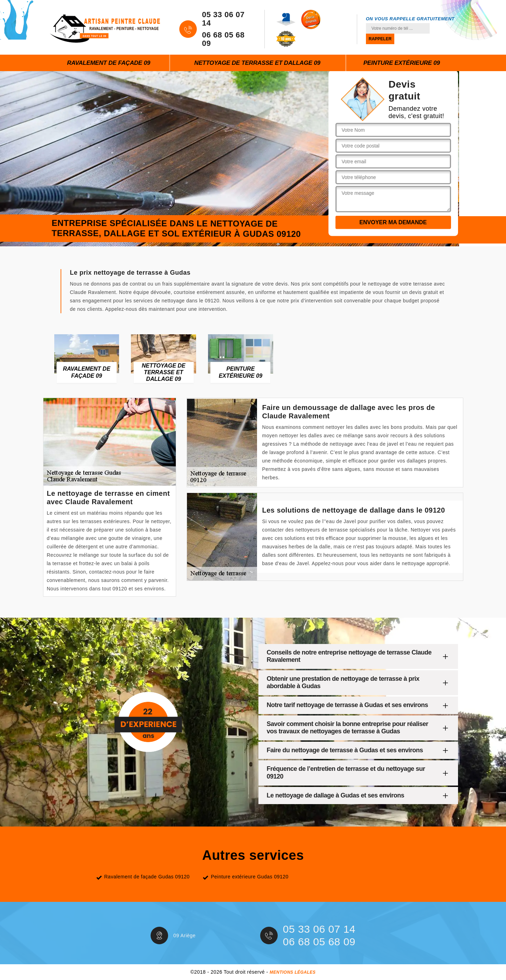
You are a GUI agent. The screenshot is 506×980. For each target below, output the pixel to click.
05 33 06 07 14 (223, 19)
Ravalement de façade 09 (109, 63)
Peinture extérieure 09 (402, 63)
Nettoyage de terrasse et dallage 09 (257, 63)
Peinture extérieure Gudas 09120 (250, 877)
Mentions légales (293, 972)
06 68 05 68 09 (223, 39)
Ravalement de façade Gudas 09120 (147, 877)
